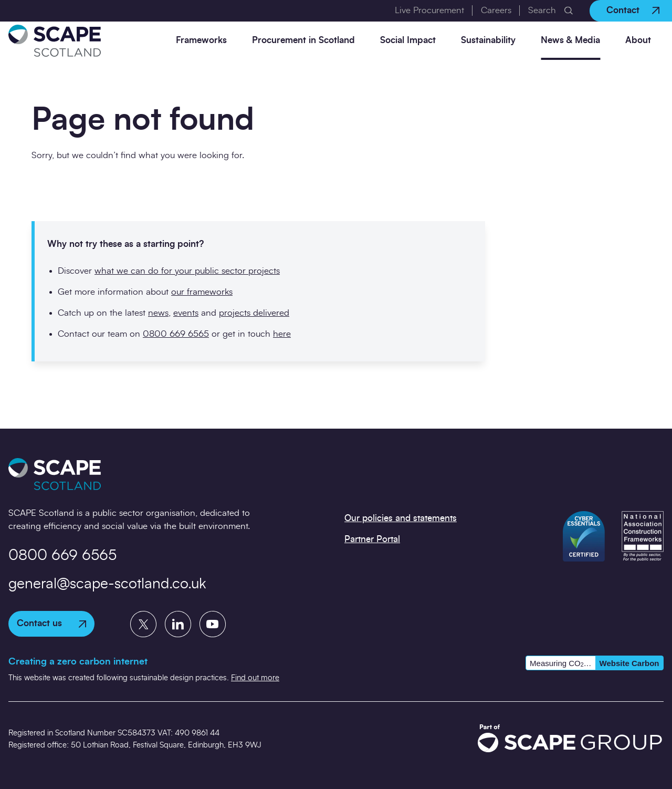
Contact (633, 10)
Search (542, 10)
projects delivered (254, 313)
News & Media (570, 40)
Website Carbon (629, 663)
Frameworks (201, 40)
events (186, 313)
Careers (496, 10)
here (282, 334)
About (638, 40)
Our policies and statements (401, 518)
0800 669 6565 (176, 334)
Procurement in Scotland (303, 40)
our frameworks (202, 292)
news (158, 313)
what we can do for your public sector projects (187, 271)
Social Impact (408, 40)
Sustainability (488, 40)
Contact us (51, 623)
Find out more (255, 678)
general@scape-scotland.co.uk (107, 584)
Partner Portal (372, 539)
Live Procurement (429, 10)
